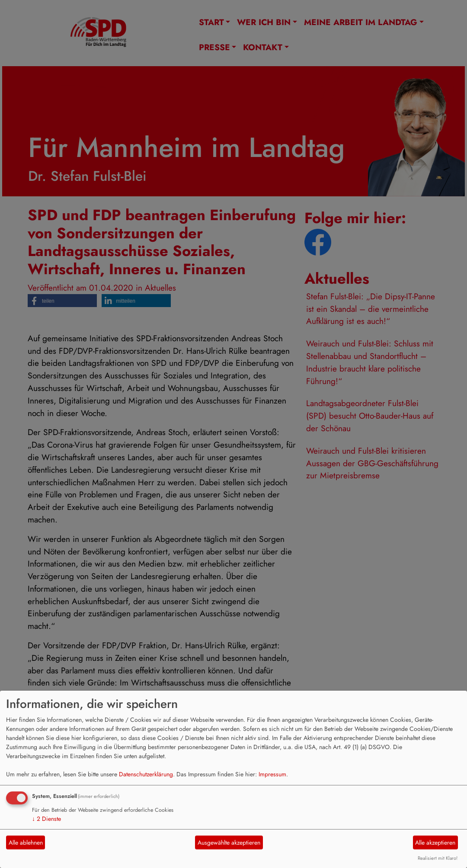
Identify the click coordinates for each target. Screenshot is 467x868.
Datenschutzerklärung (146, 774)
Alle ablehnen (26, 842)
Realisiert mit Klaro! (438, 858)
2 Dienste (46, 819)
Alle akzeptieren (435, 842)
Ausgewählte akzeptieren (229, 842)
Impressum (272, 774)
